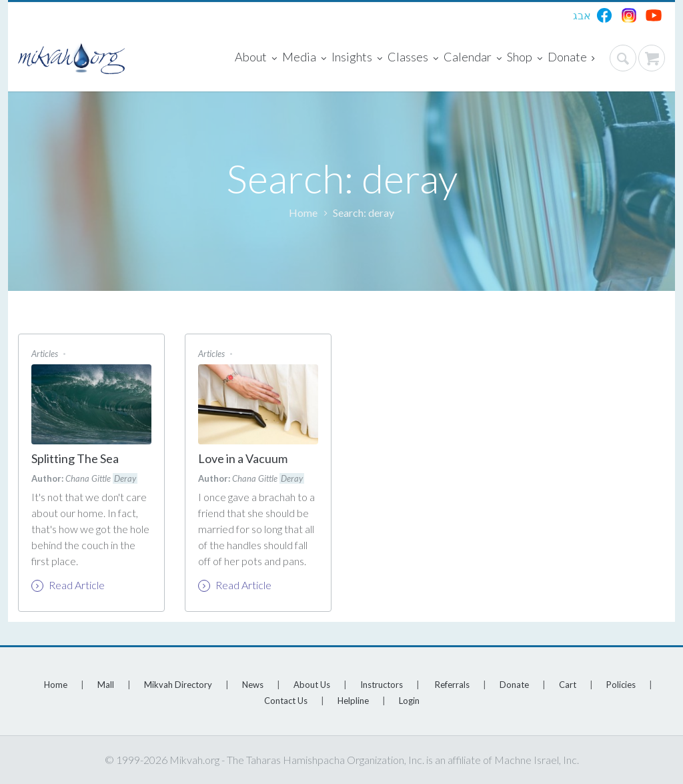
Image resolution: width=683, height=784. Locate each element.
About (256, 58)
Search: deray (364, 213)
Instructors (382, 685)
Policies (621, 685)
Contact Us (286, 701)
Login (409, 701)
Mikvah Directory (178, 685)
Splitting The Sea (75, 458)
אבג (582, 15)
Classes (413, 58)
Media (304, 58)
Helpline (353, 701)
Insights (357, 58)
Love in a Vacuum (243, 458)
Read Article (68, 585)
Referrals (452, 685)
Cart (568, 685)
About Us (312, 685)
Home (303, 213)
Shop (525, 58)
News (253, 685)
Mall (106, 685)
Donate (571, 58)
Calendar (473, 58)
